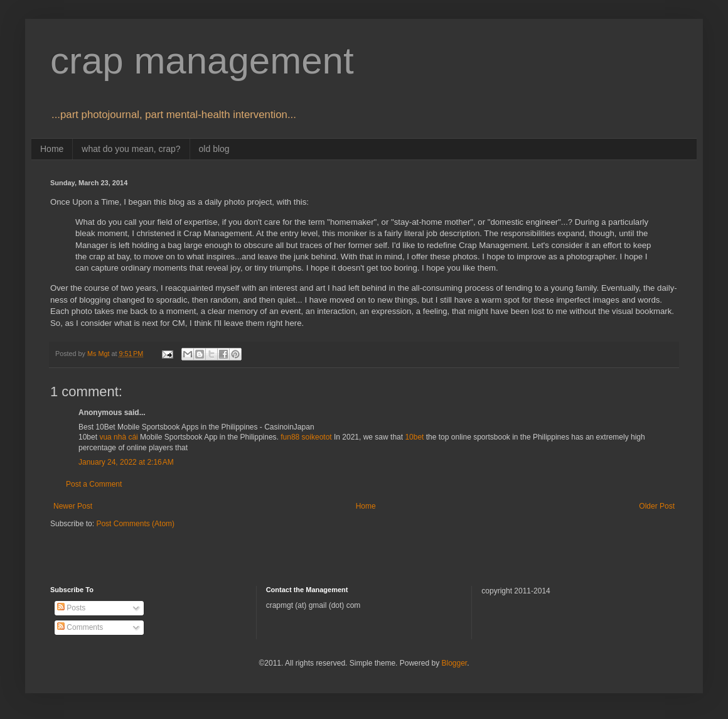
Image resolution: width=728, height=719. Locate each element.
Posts (71, 608)
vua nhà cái (118, 437)
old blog (214, 149)
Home (52, 149)
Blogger (454, 663)
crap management (202, 61)
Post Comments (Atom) (135, 524)
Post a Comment (94, 484)
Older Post (657, 506)
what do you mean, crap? (131, 149)
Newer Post (73, 506)
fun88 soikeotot (306, 437)
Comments (80, 627)
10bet (414, 437)
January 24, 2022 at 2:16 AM (126, 462)
